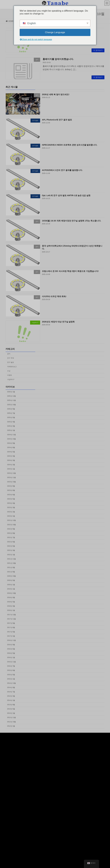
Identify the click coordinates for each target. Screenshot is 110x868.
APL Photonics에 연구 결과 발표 (57, 120)
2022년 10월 (12, 525)
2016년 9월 (11, 645)
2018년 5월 (11, 602)
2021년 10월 (12, 563)
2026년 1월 (11, 392)
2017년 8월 (11, 627)
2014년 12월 (12, 683)
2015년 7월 (11, 666)
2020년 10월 (12, 576)
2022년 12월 (12, 520)
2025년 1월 (11, 430)
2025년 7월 (11, 413)
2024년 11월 (12, 435)
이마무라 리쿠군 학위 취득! (54, 296)
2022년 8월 (11, 533)
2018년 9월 (11, 597)
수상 (9, 371)
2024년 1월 (11, 469)
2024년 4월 (11, 456)
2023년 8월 (11, 490)
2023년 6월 (11, 495)
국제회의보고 (12, 367)
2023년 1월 (11, 516)
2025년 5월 (11, 417)
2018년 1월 (11, 610)
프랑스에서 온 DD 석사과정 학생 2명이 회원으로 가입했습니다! (70, 271)
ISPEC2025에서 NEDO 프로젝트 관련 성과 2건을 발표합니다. (70, 145)
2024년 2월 (11, 465)
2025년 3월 (11, 426)
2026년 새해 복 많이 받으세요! (56, 94)
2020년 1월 (11, 585)
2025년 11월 (12, 400)
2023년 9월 (11, 486)
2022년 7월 (11, 537)
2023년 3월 (11, 507)
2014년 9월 (11, 687)
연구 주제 (11, 358)
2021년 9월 (11, 567)
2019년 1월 (11, 589)
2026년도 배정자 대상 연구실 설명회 (58, 322)
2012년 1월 (11, 726)
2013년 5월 (11, 709)
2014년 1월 (11, 700)
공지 (9, 354)
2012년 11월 (12, 717)
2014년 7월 (11, 692)
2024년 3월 (11, 460)
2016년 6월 (11, 649)
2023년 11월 (12, 477)
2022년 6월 (11, 542)
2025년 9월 (11, 409)
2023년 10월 (12, 482)
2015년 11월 (12, 662)
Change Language (55, 32)
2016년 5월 (11, 653)
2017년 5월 (11, 632)
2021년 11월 (12, 559)
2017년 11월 (12, 619)
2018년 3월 (11, 606)
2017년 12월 (12, 615)
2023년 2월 (11, 512)
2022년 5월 (11, 546)
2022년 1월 (11, 555)
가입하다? (11, 380)
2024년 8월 (11, 447)
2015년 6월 (11, 670)
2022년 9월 (11, 529)
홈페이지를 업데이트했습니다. (58, 59)
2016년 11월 (12, 640)
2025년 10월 (12, 405)
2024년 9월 (11, 443)
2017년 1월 (11, 636)
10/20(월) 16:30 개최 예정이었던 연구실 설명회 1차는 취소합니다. (72, 221)
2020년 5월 (11, 580)
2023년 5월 (11, 499)
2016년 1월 (11, 657)
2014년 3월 (11, 696)
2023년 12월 (12, 473)
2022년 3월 (11, 550)
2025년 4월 (11, 422)
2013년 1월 (11, 713)
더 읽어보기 (98, 50)
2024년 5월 (11, 452)
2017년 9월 (11, 623)
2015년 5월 (11, 675)
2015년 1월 (11, 679)
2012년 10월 (12, 722)
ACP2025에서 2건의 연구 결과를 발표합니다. (62, 170)
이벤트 (10, 375)
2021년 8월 (11, 572)
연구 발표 (11, 362)
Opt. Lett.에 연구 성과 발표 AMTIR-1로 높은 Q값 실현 (66, 195)
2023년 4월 (11, 503)
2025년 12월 (12, 396)
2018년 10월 (12, 593)
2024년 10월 (12, 439)
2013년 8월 (11, 705)
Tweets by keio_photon (11, 804)
